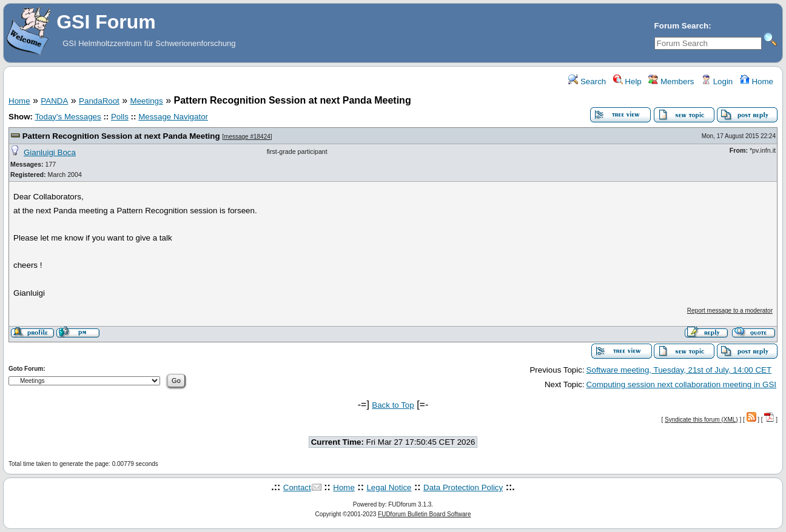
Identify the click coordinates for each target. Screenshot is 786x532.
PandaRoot (99, 101)
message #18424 (247, 137)
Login (717, 81)
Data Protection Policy (463, 487)
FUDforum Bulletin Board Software (424, 514)
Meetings (147, 101)
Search (587, 81)
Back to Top (393, 405)
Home (757, 81)
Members (671, 81)
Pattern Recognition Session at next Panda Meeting (121, 136)
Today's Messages (68, 117)
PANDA (54, 101)
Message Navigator (173, 117)
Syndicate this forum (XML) (701, 420)
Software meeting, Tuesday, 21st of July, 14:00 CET (679, 370)
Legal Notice (389, 487)
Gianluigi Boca (50, 152)
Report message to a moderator (730, 311)
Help (627, 81)
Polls (120, 117)
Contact (297, 487)
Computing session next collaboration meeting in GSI (681, 384)
